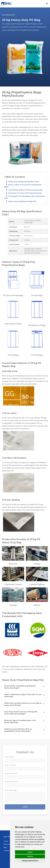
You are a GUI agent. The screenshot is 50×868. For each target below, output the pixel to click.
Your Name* (10, 757)
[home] (6, 4)
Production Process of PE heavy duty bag (25, 193)
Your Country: (10, 765)
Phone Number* (12, 782)
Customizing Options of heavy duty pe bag (25, 190)
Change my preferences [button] (30, 861)
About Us (7, 844)
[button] (47, 4)
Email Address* (11, 773)
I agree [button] (30, 852)
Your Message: (11, 790)
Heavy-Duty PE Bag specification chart (23, 182)
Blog (5, 847)
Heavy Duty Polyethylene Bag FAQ (22, 201)
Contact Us (8, 851)
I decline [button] (30, 856)
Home (6, 841)
